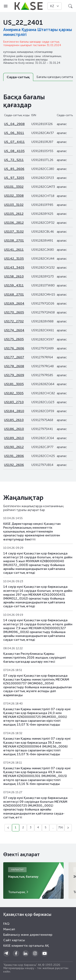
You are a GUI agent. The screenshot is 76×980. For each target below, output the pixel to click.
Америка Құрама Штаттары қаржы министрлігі (38, 32)
